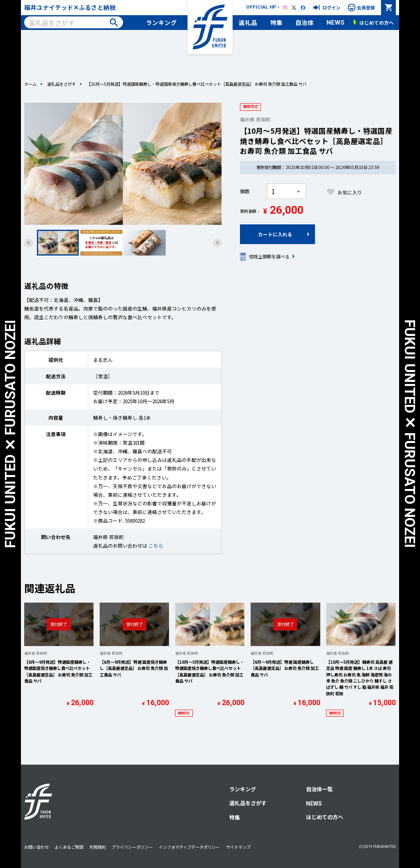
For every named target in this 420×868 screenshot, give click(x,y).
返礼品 (248, 22)
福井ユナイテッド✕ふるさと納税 (70, 7)
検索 (114, 23)
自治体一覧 (319, 789)
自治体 (305, 22)
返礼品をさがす (62, 84)
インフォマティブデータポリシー (189, 847)
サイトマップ (238, 847)
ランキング (161, 22)
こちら (156, 545)
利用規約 (98, 847)
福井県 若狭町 (255, 119)
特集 (276, 22)
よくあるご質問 (69, 847)
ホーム (30, 84)
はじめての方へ (325, 817)
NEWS (336, 23)
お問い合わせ (37, 847)
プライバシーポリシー (132, 847)
